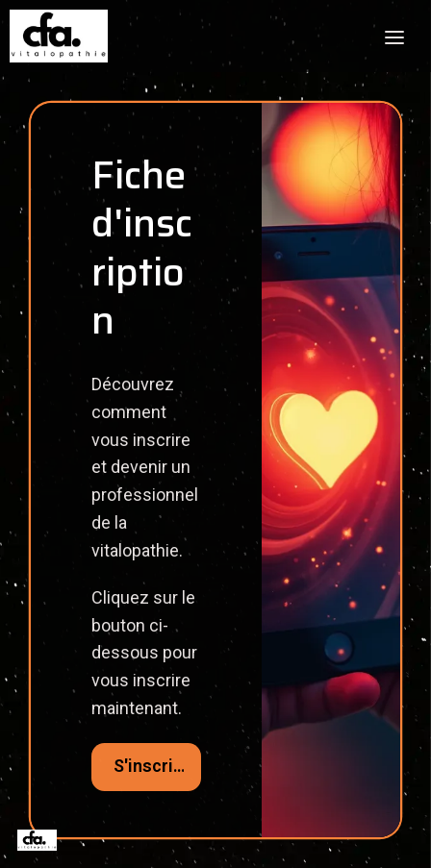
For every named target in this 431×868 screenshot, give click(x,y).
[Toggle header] (394, 37)
